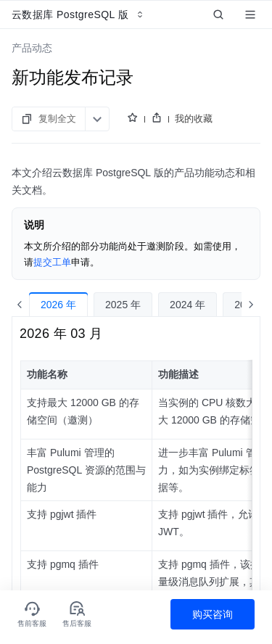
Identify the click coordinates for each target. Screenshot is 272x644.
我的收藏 (194, 119)
